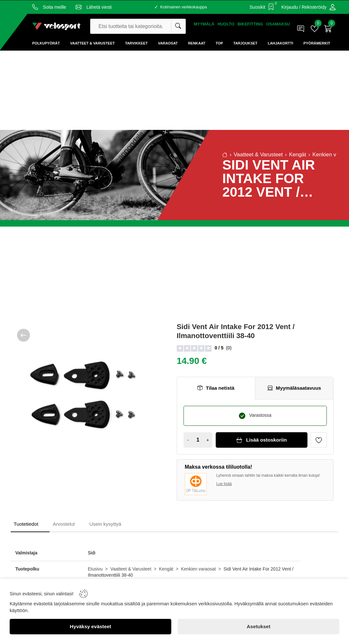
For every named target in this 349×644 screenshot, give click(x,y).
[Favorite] (319, 440)
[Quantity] (198, 440)
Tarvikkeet (136, 43)
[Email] (94, 7)
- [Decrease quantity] (188, 440)
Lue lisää (224, 484)
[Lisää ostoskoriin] (262, 440)
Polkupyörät (46, 43)
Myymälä (204, 24)
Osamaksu (278, 24)
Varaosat (168, 43)
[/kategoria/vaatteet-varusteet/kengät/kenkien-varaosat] (24, 335)
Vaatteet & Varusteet (93, 43)
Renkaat (197, 43)
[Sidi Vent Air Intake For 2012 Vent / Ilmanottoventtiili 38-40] (83, 394)
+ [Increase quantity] (208, 440)
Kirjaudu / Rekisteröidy (304, 7)
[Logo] (56, 26)
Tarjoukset (245, 43)
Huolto (226, 24)
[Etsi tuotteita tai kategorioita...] (178, 26)
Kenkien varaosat (198, 569)
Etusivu (95, 569)
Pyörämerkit (317, 43)
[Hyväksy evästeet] (90, 627)
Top (219, 43)
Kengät (166, 569)
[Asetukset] (259, 627)
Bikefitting (250, 24)
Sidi (92, 553)
